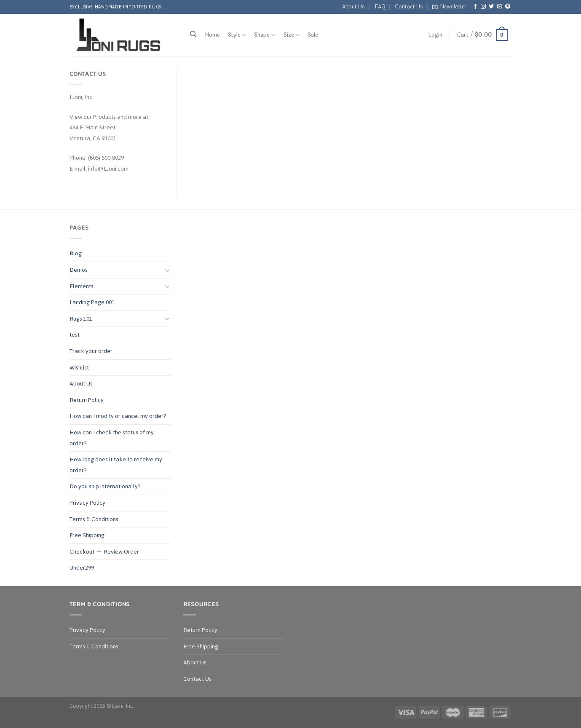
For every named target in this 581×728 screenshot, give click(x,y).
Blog (76, 253)
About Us (353, 7)
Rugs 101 (81, 319)
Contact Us (409, 7)
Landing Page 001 (92, 302)
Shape (265, 35)
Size (292, 35)
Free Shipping (87, 535)
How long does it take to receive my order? (116, 465)
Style (237, 35)
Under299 (82, 568)
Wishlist (79, 368)
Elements (82, 286)
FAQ (380, 7)
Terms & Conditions (94, 519)
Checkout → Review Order (104, 552)
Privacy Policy (87, 503)
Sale (313, 35)
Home (212, 35)
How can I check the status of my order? (112, 438)
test (75, 335)
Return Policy (87, 400)
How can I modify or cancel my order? (118, 416)
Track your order (91, 351)
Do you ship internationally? (105, 486)
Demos (79, 270)
